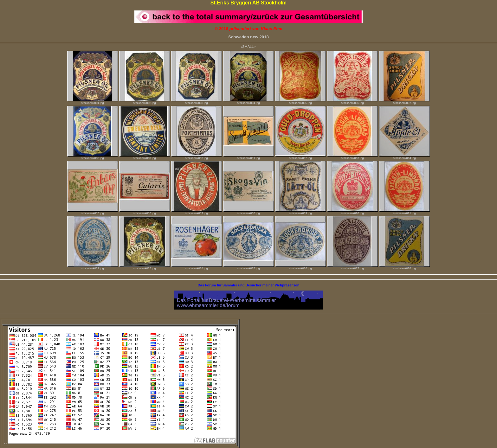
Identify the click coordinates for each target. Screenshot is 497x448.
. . (120, 442)
